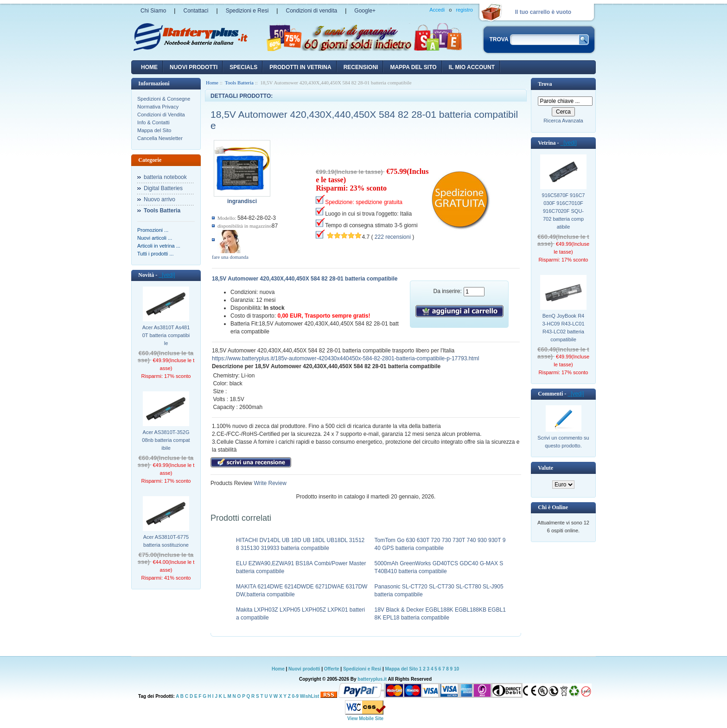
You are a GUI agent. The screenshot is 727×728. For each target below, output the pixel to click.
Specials (243, 67)
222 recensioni (393, 237)
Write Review (269, 483)
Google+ (365, 11)
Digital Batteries (163, 188)
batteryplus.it (373, 679)
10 (456, 669)
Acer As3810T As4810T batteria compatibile (166, 335)
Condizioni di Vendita (161, 115)
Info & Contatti (153, 122)
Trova (545, 84)
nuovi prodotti (194, 67)
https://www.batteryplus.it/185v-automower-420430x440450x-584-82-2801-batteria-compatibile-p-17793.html (345, 358)
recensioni (361, 67)
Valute (545, 468)
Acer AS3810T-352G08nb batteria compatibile (166, 440)
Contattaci (196, 11)
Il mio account (472, 67)
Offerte (332, 669)
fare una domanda (230, 257)
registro (464, 10)
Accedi (437, 10)
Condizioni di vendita (311, 11)
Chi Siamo (153, 11)
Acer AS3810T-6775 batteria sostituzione (166, 541)
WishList (310, 696)
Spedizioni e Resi (247, 11)
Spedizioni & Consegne (164, 99)
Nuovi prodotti (304, 669)
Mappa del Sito (154, 130)
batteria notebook (165, 177)
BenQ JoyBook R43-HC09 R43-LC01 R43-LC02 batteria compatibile (563, 328)
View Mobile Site (365, 718)
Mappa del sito (413, 67)
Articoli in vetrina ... (159, 246)
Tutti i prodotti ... (155, 254)
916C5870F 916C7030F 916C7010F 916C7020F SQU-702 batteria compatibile (564, 211)
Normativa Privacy (158, 107)
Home (149, 67)
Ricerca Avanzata (563, 121)
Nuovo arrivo (159, 199)
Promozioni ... (153, 230)
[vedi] (167, 275)
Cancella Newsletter (160, 138)
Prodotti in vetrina (300, 67)
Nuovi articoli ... (155, 238)
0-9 (295, 696)
